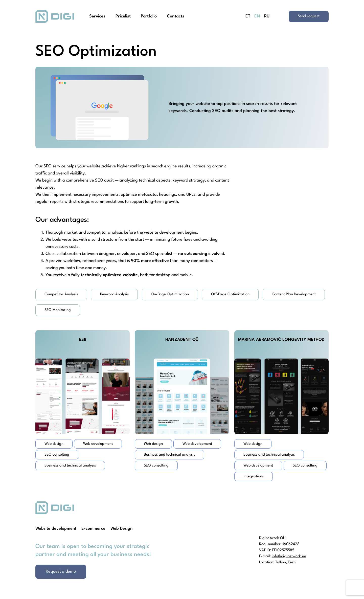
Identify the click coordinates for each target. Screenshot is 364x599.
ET (248, 16)
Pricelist (123, 16)
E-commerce (93, 529)
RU (267, 16)
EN (257, 16)
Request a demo (61, 572)
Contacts (176, 16)
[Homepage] (55, 16)
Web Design (121, 529)
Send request (309, 16)
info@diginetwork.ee (289, 556)
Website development (56, 529)
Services (97, 16)
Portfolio (149, 16)
